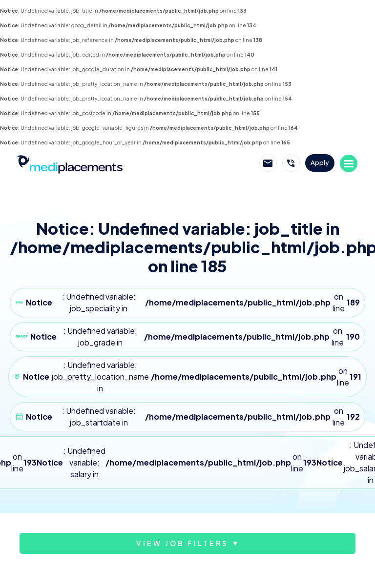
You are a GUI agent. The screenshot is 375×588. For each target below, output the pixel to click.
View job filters (182, 543)
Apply (320, 162)
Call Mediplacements (291, 163)
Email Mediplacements (268, 163)
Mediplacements (69, 163)
